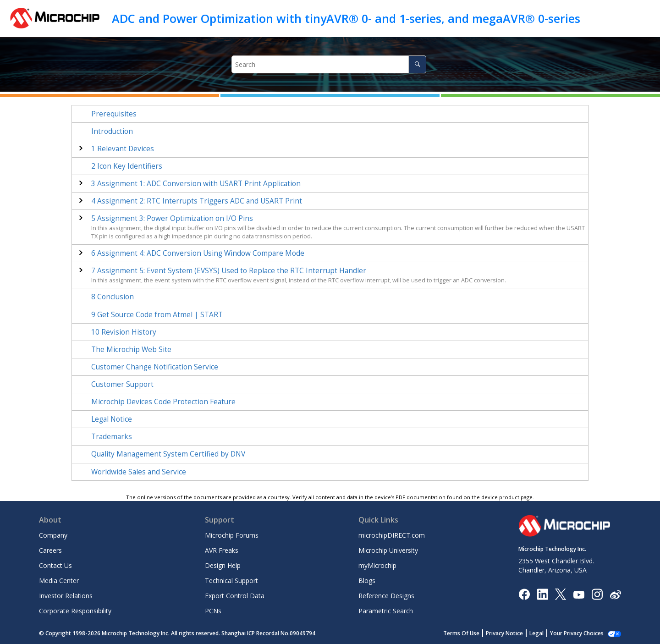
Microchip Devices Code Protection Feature (163, 402)
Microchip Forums (232, 535)
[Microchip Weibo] (615, 594)
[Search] (417, 64)
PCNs (213, 611)
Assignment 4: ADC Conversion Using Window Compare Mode (198, 253)
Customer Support (122, 384)
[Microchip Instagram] (597, 594)
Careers (50, 550)
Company (53, 535)
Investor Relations (66, 596)
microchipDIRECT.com (392, 535)
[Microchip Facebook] (524, 594)
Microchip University (388, 550)
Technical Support (231, 581)
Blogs (367, 581)
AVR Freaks (222, 550)
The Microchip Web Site (131, 350)
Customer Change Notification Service (155, 367)
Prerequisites (114, 114)
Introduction (112, 131)
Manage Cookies (582, 633)
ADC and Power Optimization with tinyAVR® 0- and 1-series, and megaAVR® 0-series (346, 18)
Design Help (223, 565)
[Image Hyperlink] (579, 594)
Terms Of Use (471, 633)
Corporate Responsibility (75, 611)
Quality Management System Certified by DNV (168, 454)
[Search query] (329, 64)
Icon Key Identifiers (127, 166)
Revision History (124, 332)
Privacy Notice (514, 633)
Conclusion (113, 297)
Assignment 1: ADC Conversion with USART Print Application (196, 184)
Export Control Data (235, 596)
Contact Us (55, 565)
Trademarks (112, 437)
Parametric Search (386, 611)
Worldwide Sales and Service (139, 472)
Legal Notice (112, 419)
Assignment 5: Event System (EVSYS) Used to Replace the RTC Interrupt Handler (229, 271)
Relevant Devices (123, 149)
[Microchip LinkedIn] (542, 594)
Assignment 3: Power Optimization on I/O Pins (172, 218)
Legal (547, 633)
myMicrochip (377, 565)
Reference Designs (386, 596)
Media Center (59, 581)
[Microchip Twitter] (561, 594)
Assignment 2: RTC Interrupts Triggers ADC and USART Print (197, 201)
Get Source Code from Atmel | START (157, 315)
